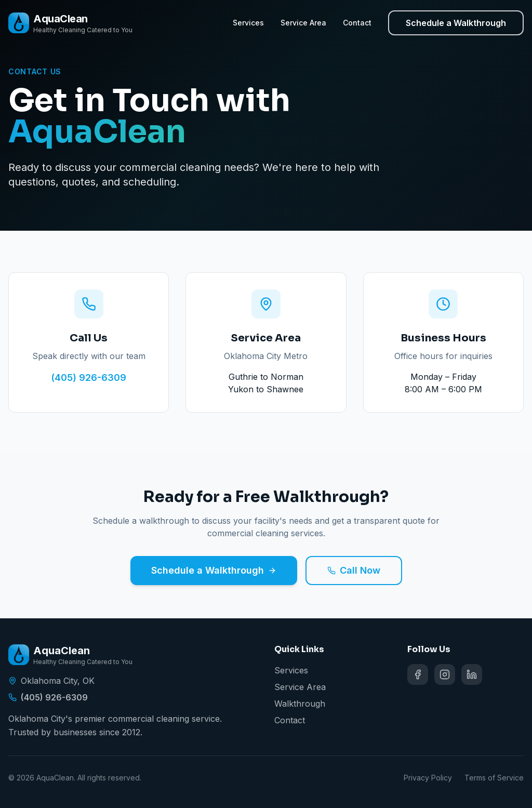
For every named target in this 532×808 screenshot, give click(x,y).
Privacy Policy (428, 778)
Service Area (303, 23)
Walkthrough (300, 704)
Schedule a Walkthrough (456, 23)
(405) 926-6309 (89, 377)
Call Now (354, 570)
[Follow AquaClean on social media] (418, 674)
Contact (357, 23)
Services (248, 23)
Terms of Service (494, 778)
